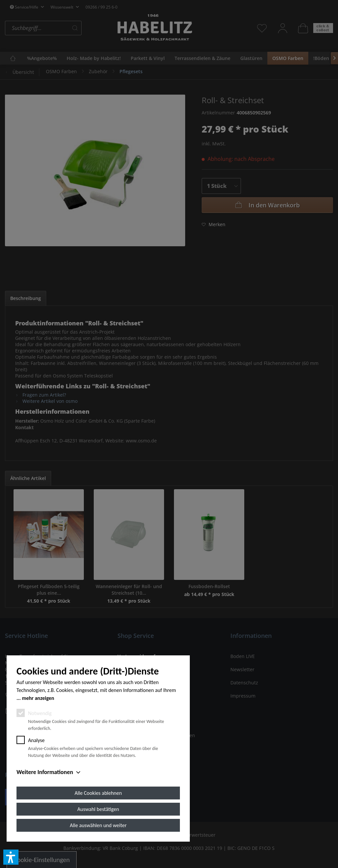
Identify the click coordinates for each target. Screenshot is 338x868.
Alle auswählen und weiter (98, 825)
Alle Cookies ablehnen (98, 793)
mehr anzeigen (38, 698)
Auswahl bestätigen (98, 809)
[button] (11, 857)
